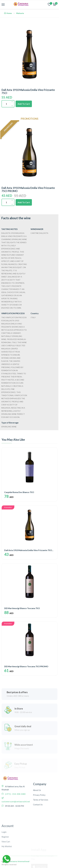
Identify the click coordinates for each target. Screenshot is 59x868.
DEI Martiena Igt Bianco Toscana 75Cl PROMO (26, 666)
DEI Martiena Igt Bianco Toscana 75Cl (22, 608)
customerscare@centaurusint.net (16, 813)
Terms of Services (41, 818)
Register (5, 860)
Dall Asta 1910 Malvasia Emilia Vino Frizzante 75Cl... (29, 550)
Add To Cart (24, 104)
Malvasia (20, 13)
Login (4, 855)
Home (8, 13)
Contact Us (38, 822)
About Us (37, 808)
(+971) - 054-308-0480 (15, 806)
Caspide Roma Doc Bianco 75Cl (19, 492)
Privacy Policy (39, 813)
